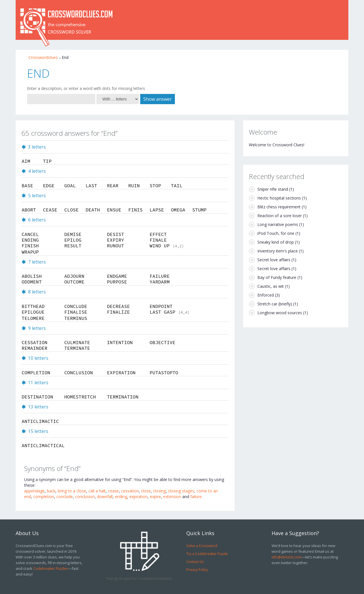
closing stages (181, 491)
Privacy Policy (197, 570)
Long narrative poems (278, 224)
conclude (65, 497)
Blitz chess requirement (279, 207)
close (146, 491)
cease (113, 491)
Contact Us (195, 562)
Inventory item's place (278, 251)
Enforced (266, 295)
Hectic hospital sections (279, 198)
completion (44, 497)
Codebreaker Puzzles (51, 568)
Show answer (158, 99)
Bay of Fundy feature (277, 277)
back (51, 491)
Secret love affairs (274, 260)
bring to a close (72, 491)
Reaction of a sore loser (280, 216)
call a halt (97, 491)
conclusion (85, 497)
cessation (130, 491)
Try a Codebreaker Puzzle (207, 554)
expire (155, 497)
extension (172, 497)
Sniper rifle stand (273, 189)
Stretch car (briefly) (275, 304)
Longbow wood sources (280, 313)
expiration (138, 497)
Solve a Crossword (202, 546)
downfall (105, 497)
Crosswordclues (43, 57)
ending (121, 497)
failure (196, 497)
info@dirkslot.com (287, 557)
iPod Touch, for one (276, 233)
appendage (34, 491)
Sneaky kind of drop (276, 242)
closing (159, 491)
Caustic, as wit (271, 286)
